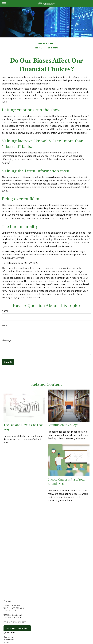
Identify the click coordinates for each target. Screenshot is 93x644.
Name (5, 311)
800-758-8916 (17, 608)
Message (7, 340)
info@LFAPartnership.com (15, 622)
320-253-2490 (15, 606)
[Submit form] (8, 362)
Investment (9, 640)
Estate (6, 643)
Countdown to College (63, 425)
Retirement (8, 637)
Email (5, 326)
